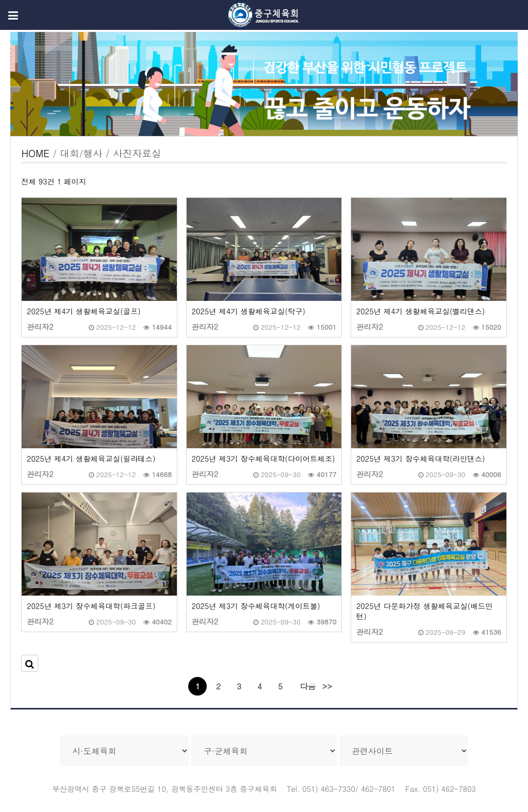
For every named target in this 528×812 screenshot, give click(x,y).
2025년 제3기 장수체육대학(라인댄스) (420, 459)
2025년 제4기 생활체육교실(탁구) (249, 311)
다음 (308, 686)
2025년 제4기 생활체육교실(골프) (84, 311)
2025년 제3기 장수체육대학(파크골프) (91, 606)
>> (327, 686)
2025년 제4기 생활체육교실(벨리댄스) (420, 311)
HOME (35, 153)
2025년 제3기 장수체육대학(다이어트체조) (263, 459)
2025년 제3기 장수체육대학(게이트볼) (256, 606)
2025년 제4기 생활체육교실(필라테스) (91, 459)
